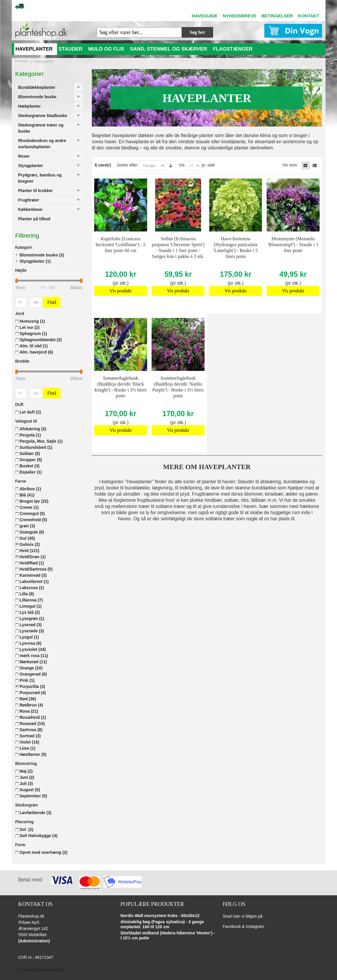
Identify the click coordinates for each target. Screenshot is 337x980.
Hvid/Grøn (33, 557)
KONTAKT (309, 16)
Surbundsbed (36, 447)
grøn (27, 526)
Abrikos (30, 489)
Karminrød (33, 575)
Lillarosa (31, 600)
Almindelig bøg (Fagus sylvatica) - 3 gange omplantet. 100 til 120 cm (162, 924)
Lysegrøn (32, 619)
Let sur (30, 327)
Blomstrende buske (42, 255)
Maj (26, 771)
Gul (27, 538)
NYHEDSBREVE (240, 16)
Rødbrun (31, 705)
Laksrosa (32, 588)
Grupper (31, 460)
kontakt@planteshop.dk (41, 970)
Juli (26, 784)
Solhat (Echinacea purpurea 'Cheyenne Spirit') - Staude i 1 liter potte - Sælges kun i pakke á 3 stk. (178, 247)
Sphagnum (33, 334)
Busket (30, 466)
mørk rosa (34, 656)
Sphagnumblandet (41, 340)
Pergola (30, 435)
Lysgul (29, 637)
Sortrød (30, 736)
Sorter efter (127, 165)
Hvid (30, 551)
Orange (31, 668)
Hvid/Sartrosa (36, 569)
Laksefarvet (34, 581)
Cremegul (32, 514)
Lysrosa (31, 643)
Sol (27, 829)
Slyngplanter (35, 261)
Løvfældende (36, 813)
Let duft (30, 412)
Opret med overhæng (44, 852)
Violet (30, 742)
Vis (182, 165)
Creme (29, 507)
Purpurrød (33, 693)
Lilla (27, 594)
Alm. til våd (34, 346)
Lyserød (31, 625)
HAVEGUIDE (205, 16)
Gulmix (30, 544)
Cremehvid (33, 520)
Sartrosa (31, 730)
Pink (27, 680)
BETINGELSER (277, 16)
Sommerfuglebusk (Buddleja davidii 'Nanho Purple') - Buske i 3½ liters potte (178, 387)
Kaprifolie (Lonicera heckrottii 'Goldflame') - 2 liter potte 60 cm (121, 245)
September (33, 796)
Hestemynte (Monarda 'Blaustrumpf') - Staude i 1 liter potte (293, 245)
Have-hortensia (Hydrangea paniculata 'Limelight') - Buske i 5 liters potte (236, 247)
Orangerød (33, 674)
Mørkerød (33, 662)
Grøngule (32, 532)
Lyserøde (32, 631)
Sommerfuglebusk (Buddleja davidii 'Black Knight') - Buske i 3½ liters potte (121, 387)
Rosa (29, 711)
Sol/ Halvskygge (39, 836)
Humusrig (32, 321)
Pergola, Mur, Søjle (41, 441)
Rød (28, 699)
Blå (27, 495)
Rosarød (32, 724)
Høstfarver (33, 754)
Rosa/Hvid (33, 717)
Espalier (31, 472)
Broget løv (34, 501)
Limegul (31, 606)
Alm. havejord (36, 352)
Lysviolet (33, 649)
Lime (28, 748)
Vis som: (290, 165)
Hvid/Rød (32, 563)
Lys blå (30, 612)
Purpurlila (32, 686)
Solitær (30, 454)
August (30, 790)
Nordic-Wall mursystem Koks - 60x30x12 (160, 916)
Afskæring (33, 429)
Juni (27, 777)
